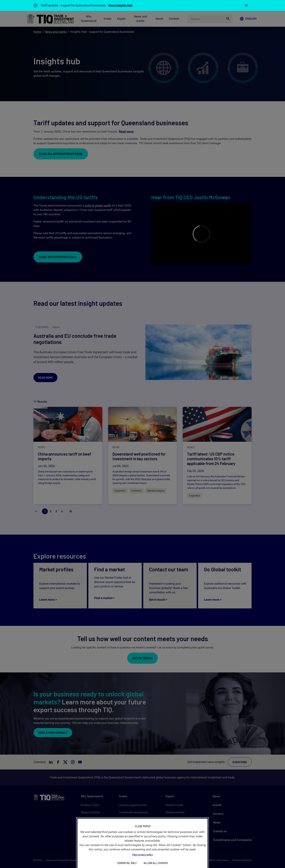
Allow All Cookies (156, 863)
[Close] (246, 5)
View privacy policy (142, 855)
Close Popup (143, 826)
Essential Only (127, 863)
